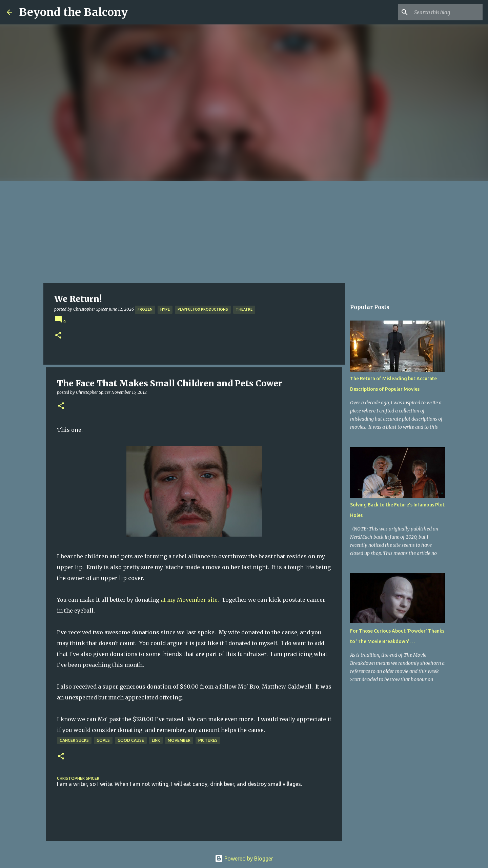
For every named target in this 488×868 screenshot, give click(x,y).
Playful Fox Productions (203, 309)
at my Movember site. (190, 600)
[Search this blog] (447, 12)
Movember (179, 740)
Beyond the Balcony (73, 12)
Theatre (244, 309)
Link (156, 740)
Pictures (208, 740)
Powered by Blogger (244, 859)
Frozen (145, 309)
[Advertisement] (244, 232)
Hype (165, 309)
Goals (103, 740)
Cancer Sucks (74, 740)
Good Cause (131, 740)
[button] (58, 336)
